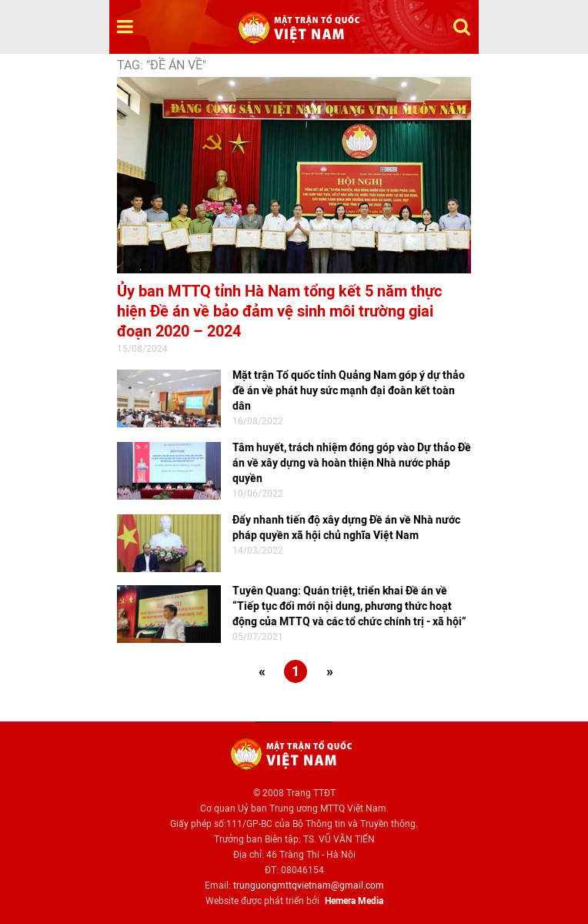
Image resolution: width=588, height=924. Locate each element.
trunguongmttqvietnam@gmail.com (309, 885)
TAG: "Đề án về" (162, 65)
